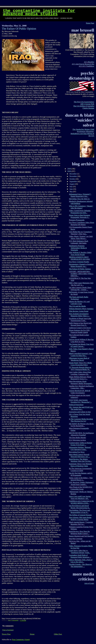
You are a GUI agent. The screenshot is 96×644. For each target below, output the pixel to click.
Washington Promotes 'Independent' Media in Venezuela (78, 248)
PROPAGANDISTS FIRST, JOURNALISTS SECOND (79, 258)
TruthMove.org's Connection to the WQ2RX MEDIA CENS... (81, 502)
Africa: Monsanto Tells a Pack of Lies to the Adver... (81, 561)
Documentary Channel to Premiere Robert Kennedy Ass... (81, 265)
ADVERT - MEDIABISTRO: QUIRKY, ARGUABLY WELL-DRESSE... (81, 274)
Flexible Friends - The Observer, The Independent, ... (81, 565)
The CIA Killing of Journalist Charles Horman (84, 107)
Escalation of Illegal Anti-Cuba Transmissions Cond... (80, 320)
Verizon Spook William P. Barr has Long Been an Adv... (81, 341)
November (73, 176)
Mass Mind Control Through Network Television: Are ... (79, 456)
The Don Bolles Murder (77, 438)
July (71, 187)
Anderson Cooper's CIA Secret (80, 328)
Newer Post (6, 634)
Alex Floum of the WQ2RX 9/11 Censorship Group (81, 488)
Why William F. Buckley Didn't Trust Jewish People (80, 254)
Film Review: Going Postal (79, 311)
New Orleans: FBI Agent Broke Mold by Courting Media (80, 519)
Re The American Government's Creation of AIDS (80, 470)
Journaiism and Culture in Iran (80, 412)
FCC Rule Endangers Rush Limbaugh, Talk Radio (79, 242)
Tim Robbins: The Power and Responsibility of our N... (79, 511)
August (72, 184)
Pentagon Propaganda (77, 220)
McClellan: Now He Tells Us (79, 199)
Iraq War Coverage (76, 539)
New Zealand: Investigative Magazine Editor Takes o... (79, 315)
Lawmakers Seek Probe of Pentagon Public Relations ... (80, 556)
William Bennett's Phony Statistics (81, 309)
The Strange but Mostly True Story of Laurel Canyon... (81, 345)
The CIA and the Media (77, 306)
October (73, 179)
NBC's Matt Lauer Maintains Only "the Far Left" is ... (81, 284)
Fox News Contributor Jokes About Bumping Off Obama (82, 224)
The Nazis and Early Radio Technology (79, 298)
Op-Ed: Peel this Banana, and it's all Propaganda (81, 474)
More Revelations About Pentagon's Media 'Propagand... (81, 382)
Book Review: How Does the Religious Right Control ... (79, 533)
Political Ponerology (76, 405)
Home (32, 634)
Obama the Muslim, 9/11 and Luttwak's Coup (79, 303)
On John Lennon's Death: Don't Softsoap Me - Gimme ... (80, 289)
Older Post (58, 634)
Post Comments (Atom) (21, 639)
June (71, 189)
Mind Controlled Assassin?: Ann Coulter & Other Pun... (81, 355)
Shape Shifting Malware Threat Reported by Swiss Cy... (80, 378)
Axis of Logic (89, 583)
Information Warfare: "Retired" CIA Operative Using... (80, 448)
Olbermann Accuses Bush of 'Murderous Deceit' (79, 359)
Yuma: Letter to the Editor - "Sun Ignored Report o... (81, 479)
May (71, 192)
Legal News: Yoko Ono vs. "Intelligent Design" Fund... (80, 552)
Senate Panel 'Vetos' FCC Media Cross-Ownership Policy (80, 364)
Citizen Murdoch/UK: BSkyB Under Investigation (80, 392)
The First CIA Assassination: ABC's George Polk (84, 103)
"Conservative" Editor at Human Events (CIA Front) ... (81, 444)
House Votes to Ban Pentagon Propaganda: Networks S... (80, 216)
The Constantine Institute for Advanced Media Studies (39, 12)
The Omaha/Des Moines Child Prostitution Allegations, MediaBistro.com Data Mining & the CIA (82, 133)
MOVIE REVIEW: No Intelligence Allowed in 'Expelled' (81, 434)
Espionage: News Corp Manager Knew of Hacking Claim (81, 465)
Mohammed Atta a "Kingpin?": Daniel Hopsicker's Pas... (80, 195)
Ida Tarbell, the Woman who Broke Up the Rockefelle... (81, 425)
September (73, 181)
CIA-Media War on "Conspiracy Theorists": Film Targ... (80, 233)
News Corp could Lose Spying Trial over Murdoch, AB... (80, 497)
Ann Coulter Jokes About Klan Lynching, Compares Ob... (80, 373)
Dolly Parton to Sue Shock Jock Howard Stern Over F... (80, 324)
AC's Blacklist (89, 62)
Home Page (90, 23)
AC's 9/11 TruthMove (86, 66)
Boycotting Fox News (77, 452)
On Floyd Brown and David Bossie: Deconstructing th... (80, 507)
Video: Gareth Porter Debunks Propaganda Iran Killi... (80, 212)
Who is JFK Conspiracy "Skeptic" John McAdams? (81, 207)
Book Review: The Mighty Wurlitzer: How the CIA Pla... (80, 460)
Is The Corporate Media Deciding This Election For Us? (81, 420)
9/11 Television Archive (77, 440)
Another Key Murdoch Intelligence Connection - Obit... (81, 387)
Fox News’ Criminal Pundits (79, 262)
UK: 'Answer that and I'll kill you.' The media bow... (81, 408)
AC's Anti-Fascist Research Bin (83, 64)
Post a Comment (8, 630)
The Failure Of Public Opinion (80, 269)
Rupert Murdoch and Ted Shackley (81, 536)
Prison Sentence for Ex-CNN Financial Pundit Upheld (79, 331)
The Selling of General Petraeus (80, 515)
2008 (69, 171)
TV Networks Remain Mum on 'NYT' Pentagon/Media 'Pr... (80, 368)
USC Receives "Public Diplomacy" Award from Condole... (82, 483)
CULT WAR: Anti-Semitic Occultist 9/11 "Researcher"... (80, 401)
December (73, 174)
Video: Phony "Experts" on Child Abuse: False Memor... (81, 237)
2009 (69, 169)
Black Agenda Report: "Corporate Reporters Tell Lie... (81, 523)
